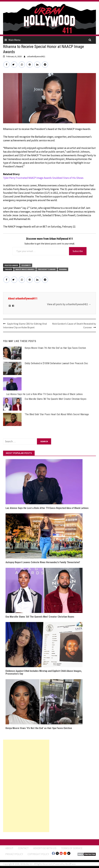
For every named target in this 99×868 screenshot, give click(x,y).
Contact (23, 848)
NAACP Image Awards (25, 269)
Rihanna (63, 269)
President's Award (47, 269)
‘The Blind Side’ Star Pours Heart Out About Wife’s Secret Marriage (57, 414)
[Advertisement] (26, 786)
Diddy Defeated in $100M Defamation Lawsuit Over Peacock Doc (56, 363)
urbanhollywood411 (36, 56)
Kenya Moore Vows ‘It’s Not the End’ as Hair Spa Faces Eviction (55, 348)
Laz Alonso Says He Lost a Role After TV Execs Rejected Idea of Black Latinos (44, 394)
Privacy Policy (14, 854)
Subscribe (78, 251)
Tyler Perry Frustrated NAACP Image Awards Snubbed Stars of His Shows (43, 178)
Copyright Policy (38, 854)
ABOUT (9, 848)
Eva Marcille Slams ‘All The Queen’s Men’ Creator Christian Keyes (56, 399)
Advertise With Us (45, 848)
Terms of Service (72, 848)
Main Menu (14, 40)
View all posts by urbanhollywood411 (69, 304)
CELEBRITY (26, 265)
